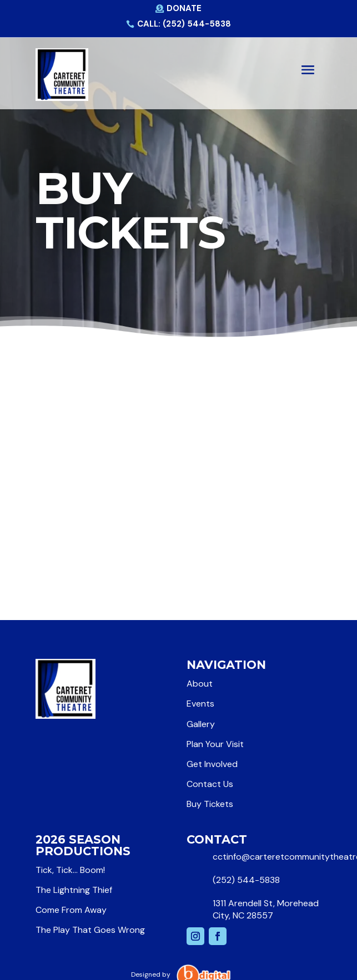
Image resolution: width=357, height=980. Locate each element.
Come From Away (71, 910)
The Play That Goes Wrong (90, 930)
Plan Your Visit (215, 744)
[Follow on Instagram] (195, 936)
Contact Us (210, 784)
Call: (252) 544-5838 (184, 24)
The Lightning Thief (74, 890)
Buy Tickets (210, 804)
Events (200, 704)
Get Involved (212, 764)
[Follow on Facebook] (218, 936)
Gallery (201, 724)
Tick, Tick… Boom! (70, 870)
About (200, 684)
